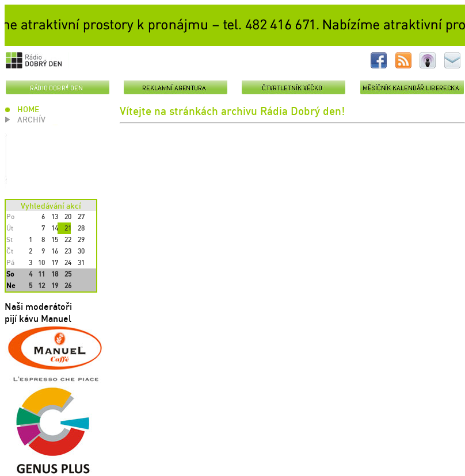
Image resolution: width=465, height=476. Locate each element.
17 (55, 262)
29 (81, 239)
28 (81, 228)
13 (55, 216)
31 (81, 262)
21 (68, 228)
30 (81, 251)
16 (55, 251)
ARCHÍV (31, 119)
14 (55, 228)
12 (41, 285)
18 (55, 274)
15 (55, 239)
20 (68, 216)
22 (68, 239)
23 (68, 251)
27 (81, 216)
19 (55, 285)
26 (68, 285)
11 (41, 274)
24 (68, 262)
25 (68, 274)
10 (41, 262)
